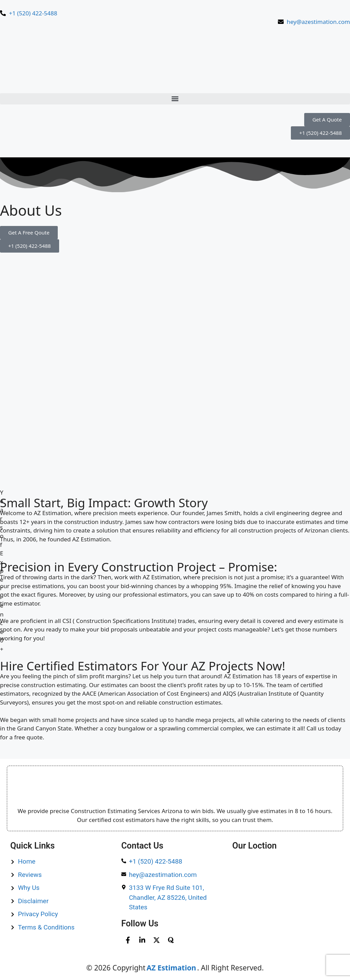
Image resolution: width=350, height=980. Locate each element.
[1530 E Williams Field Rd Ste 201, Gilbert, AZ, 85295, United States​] (286, 892)
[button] (175, 99)
